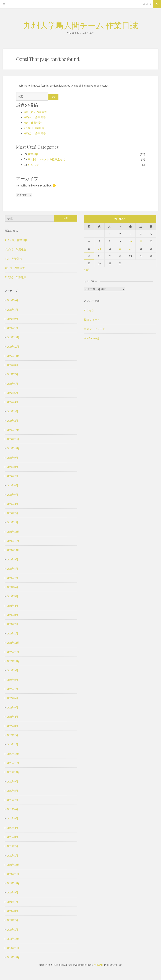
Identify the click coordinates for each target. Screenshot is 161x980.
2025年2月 (13, 421)
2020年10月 (13, 883)
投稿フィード (92, 320)
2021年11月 (13, 763)
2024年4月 (13, 504)
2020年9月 (13, 892)
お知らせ (33, 165)
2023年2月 (13, 624)
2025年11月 (13, 347)
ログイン (89, 310)
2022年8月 (13, 680)
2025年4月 (13, 402)
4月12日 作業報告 (34, 128)
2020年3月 (13, 911)
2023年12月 (13, 532)
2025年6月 (13, 384)
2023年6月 (13, 587)
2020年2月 (13, 920)
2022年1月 (13, 744)
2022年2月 (13, 735)
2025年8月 (13, 365)
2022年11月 (13, 652)
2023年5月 (13, 596)
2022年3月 (13, 726)
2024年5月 (13, 495)
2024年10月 (13, 448)
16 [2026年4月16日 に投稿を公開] (120, 249)
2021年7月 (13, 800)
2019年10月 (13, 957)
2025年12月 (13, 337)
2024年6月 (13, 485)
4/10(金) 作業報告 (35, 133)
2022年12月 (13, 643)
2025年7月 (13, 374)
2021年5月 (13, 818)
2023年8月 (13, 569)
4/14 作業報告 (33, 123)
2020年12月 (13, 865)
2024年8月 (13, 467)
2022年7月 (13, 689)
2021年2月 (13, 846)
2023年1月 (13, 633)
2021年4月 (13, 828)
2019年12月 (13, 939)
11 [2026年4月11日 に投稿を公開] (141, 241)
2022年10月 (13, 661)
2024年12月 (13, 430)
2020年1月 (13, 930)
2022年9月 (13, 670)
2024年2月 (13, 513)
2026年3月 (13, 310)
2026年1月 (13, 328)
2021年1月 (13, 856)
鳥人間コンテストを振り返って (47, 159)
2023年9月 (13, 559)
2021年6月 (13, 809)
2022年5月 (13, 707)
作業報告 (33, 154)
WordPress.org (91, 338)
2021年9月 (13, 781)
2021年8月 (13, 791)
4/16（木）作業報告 (35, 112)
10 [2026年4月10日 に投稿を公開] (130, 241)
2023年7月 (13, 578)
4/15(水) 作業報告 (35, 117)
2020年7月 (13, 902)
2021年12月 (13, 754)
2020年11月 (13, 874)
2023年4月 (13, 606)
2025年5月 (13, 393)
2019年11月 (13, 948)
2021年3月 (13, 837)
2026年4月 (13, 300)
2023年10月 (13, 550)
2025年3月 (13, 411)
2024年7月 (13, 476)
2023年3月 (13, 615)
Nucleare (99, 965)
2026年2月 (13, 319)
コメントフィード (95, 329)
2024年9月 (13, 458)
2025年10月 (13, 356)
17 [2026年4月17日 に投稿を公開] (130, 249)
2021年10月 (13, 772)
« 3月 (87, 270)
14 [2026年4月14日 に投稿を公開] (99, 249)
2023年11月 (13, 541)
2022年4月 (13, 717)
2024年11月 (13, 439)
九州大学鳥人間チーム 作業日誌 (80, 25)
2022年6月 (13, 698)
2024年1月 (13, 522)
